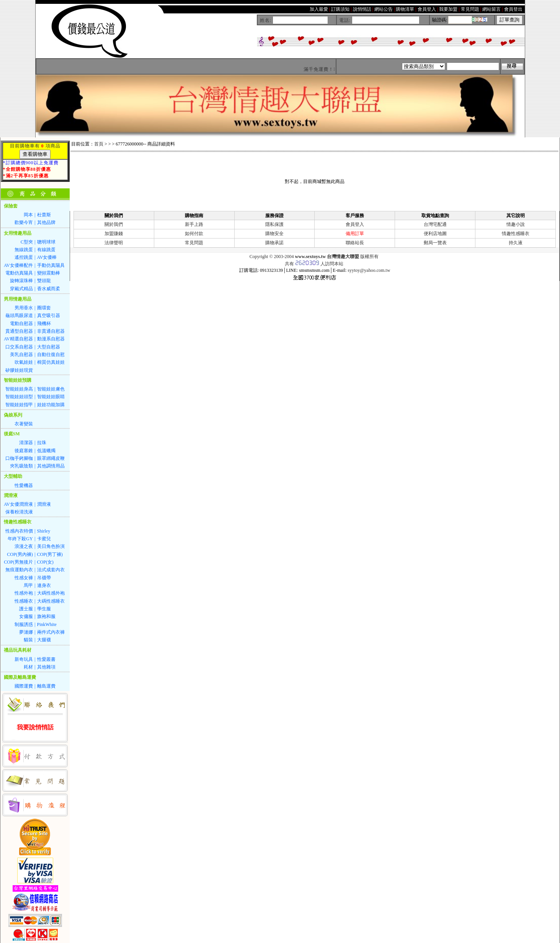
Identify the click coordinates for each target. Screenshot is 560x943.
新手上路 (194, 224)
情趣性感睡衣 (516, 234)
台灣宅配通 (435, 224)
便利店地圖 (435, 234)
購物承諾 (274, 243)
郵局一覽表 (435, 243)
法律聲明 (114, 243)
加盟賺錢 (114, 234)
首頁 (99, 144)
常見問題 (194, 243)
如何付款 (194, 234)
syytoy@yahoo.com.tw (369, 270)
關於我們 (114, 224)
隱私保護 (274, 224)
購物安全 (274, 234)
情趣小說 (516, 224)
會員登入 (355, 224)
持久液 (516, 243)
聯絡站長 (355, 243)
